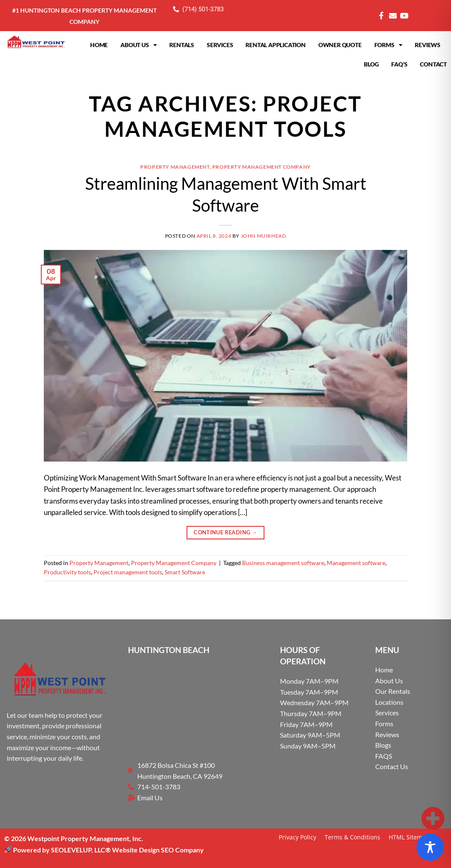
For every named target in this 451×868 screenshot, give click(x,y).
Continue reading (225, 532)
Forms (388, 45)
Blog (371, 64)
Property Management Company (262, 167)
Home (99, 45)
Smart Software (185, 572)
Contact (433, 64)
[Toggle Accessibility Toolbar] (430, 847)
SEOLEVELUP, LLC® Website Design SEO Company (127, 850)
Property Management (175, 167)
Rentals (182, 45)
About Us (139, 45)
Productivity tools (67, 572)
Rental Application (275, 45)
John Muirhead (264, 236)
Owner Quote (340, 45)
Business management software (283, 563)
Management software (356, 563)
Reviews (428, 45)
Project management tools (128, 572)
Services (220, 45)
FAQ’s (399, 64)
